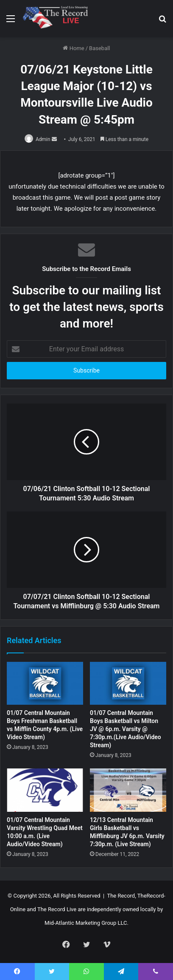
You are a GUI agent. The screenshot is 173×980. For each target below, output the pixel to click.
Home (73, 48)
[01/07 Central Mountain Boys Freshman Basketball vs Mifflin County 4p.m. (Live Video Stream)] (45, 683)
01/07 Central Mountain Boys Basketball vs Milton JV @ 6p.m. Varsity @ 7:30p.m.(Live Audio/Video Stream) (126, 729)
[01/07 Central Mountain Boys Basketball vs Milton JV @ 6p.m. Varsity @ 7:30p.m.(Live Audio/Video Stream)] (128, 683)
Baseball (99, 48)
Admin (43, 139)
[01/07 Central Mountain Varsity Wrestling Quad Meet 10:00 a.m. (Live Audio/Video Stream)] (45, 790)
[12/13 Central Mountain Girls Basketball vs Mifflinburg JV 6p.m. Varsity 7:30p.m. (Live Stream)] (128, 790)
